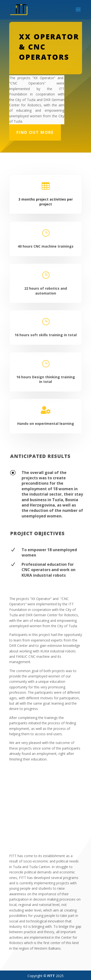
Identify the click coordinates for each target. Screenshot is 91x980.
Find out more (35, 132)
